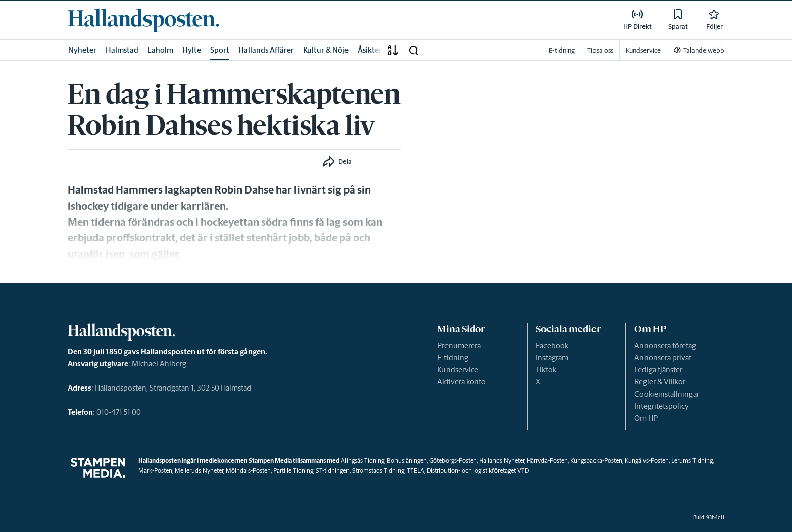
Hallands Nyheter (502, 461)
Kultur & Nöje (326, 50)
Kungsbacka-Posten (596, 461)
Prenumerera (459, 345)
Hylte (192, 50)
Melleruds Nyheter (199, 471)
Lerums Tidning (692, 461)
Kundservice (458, 370)
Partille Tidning (293, 471)
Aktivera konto (462, 382)
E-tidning (453, 357)
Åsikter (370, 50)
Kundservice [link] (643, 50)
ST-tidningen (333, 471)
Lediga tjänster (658, 370)
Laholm (160, 50)
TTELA (415, 471)
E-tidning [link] (562, 50)
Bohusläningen (407, 461)
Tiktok (546, 370)
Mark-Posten (155, 471)
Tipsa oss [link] (600, 50)
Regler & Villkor (660, 382)
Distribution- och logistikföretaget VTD (478, 471)
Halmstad (122, 50)
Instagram (552, 357)
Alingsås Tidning (363, 461)
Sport (220, 50)
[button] (413, 50)
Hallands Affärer (266, 50)
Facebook (552, 345)
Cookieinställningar (667, 394)
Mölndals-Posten (248, 471)
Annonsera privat (663, 357)
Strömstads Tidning (378, 471)
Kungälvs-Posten (647, 461)
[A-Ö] (393, 50)
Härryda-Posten (547, 461)
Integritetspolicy (662, 406)
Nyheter (82, 50)
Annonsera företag (665, 345)
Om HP (646, 418)
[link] (143, 20)
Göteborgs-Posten (453, 461)
